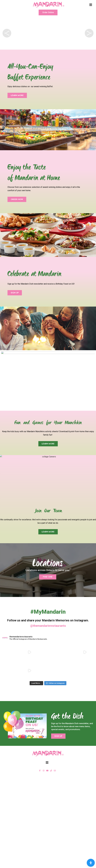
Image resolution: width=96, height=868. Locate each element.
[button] (48, 12)
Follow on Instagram (55, 683)
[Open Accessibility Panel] (91, 863)
